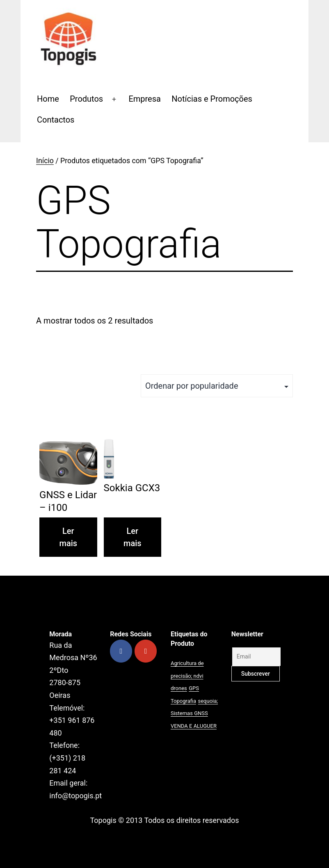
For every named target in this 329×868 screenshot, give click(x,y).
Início (45, 161)
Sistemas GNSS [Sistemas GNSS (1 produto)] (189, 713)
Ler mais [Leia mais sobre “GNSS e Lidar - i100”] (69, 537)
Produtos (86, 99)
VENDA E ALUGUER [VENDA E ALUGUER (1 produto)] (194, 726)
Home (48, 99)
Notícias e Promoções (212, 99)
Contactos (56, 120)
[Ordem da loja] (217, 386)
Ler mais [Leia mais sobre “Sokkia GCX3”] (133, 537)
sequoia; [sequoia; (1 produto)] (208, 701)
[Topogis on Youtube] (146, 651)
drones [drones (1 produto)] (179, 688)
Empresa (145, 99)
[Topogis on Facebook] (121, 651)
